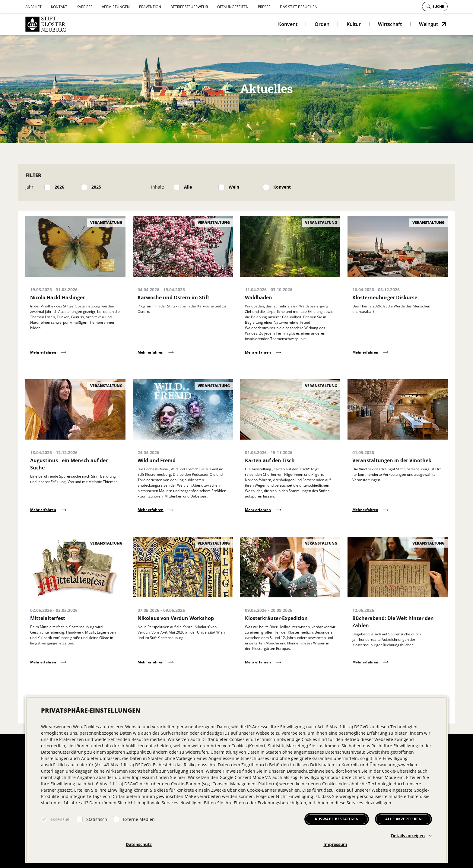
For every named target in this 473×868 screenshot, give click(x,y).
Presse (264, 7)
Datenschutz (139, 844)
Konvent (288, 24)
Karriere (85, 7)
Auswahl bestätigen (337, 819)
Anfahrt (33, 7)
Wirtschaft (390, 24)
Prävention (150, 7)
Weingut (429, 24)
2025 (96, 187)
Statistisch (97, 819)
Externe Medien (139, 819)
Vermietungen (116, 7)
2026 (59, 187)
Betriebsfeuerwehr (189, 7)
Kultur (354, 24)
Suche (435, 6)
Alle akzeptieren (403, 819)
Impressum (335, 844)
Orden (322, 24)
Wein (234, 187)
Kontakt (59, 7)
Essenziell (61, 819)
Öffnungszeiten (233, 7)
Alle (188, 187)
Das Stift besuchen (299, 7)
